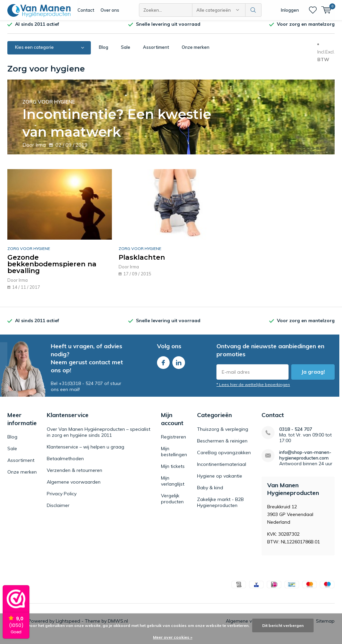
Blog (104, 52)
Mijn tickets (173, 471)
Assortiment (156, 52)
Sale (126, 52)
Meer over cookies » (173, 637)
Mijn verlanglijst (173, 486)
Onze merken (196, 52)
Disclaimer (58, 510)
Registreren (174, 442)
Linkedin (179, 366)
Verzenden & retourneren (74, 475)
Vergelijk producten (172, 504)
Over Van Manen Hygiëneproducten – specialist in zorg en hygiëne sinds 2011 (99, 437)
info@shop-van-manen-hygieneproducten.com (305, 460)
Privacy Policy (62, 499)
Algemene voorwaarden (74, 487)
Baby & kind (210, 493)
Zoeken (253, 10)
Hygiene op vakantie (220, 481)
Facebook (163, 366)
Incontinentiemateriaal (222, 469)
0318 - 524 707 (296, 434)
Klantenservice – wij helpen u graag (85, 452)
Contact (86, 10)
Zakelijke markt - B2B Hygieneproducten (220, 507)
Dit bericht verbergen (283, 625)
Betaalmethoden (65, 464)
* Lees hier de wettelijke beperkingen (253, 390)
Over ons (110, 10)
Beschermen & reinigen (222, 446)
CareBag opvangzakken (224, 458)
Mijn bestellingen (174, 457)
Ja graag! (313, 377)
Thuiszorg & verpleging (223, 434)
